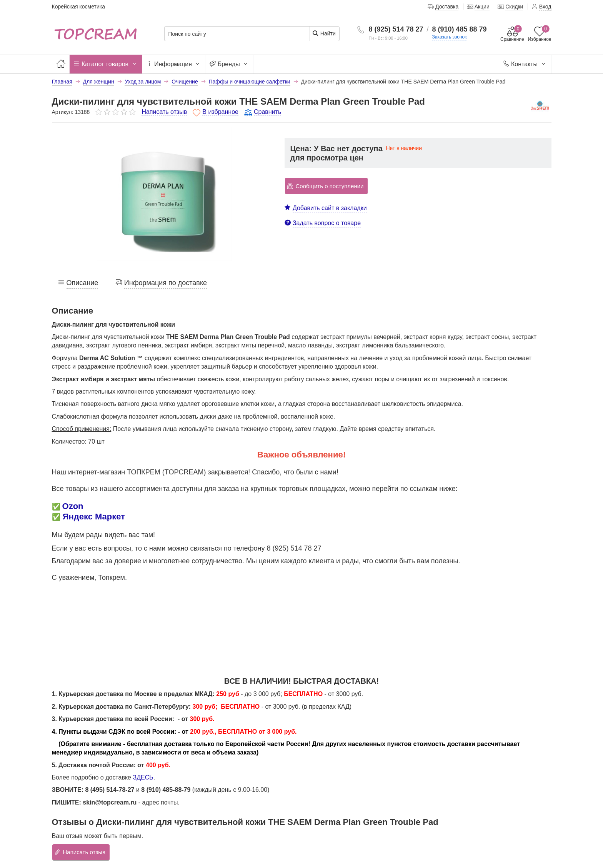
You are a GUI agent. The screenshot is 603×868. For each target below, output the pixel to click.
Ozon (73, 506)
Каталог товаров (106, 64)
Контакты (525, 64)
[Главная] (61, 64)
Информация (174, 64)
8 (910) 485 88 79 (460, 29)
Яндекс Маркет (94, 517)
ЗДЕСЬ (143, 777)
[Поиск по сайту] (237, 34)
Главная (62, 82)
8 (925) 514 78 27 (396, 29)
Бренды (229, 64)
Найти (324, 33)
